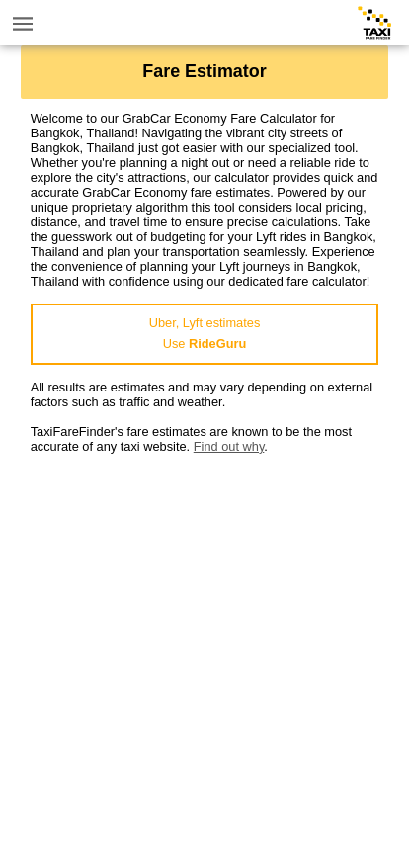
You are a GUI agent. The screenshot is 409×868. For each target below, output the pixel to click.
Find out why (229, 446)
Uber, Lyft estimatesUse (205, 333)
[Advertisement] (204, 658)
